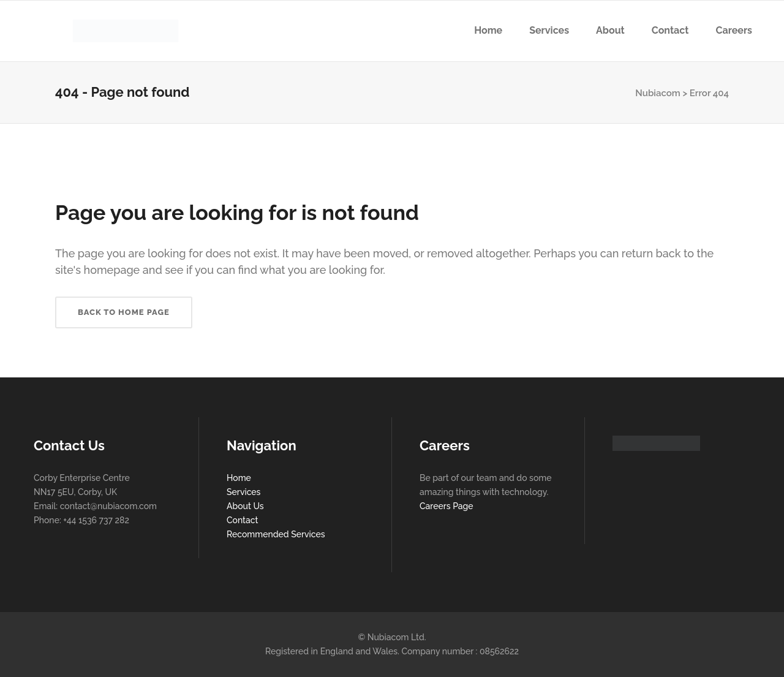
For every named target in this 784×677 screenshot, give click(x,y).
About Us (245, 506)
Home (239, 478)
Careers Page (447, 506)
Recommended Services (276, 534)
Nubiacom (658, 93)
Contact (243, 520)
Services (243, 492)
